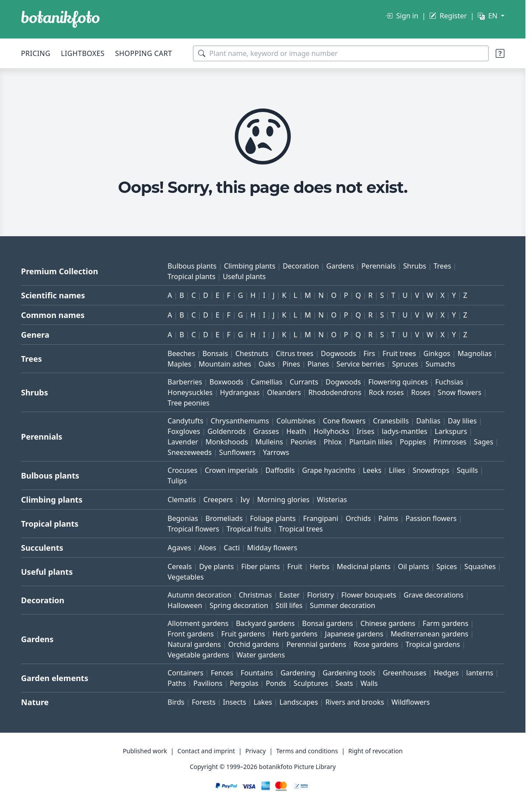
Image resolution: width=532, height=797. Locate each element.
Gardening (298, 673)
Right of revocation (375, 751)
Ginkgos (437, 353)
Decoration (301, 266)
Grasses (266, 431)
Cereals (180, 566)
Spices (446, 566)
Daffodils (280, 470)
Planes (318, 364)
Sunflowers (237, 452)
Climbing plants (250, 266)
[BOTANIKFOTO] (60, 19)
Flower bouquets (369, 595)
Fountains (257, 673)
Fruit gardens (243, 634)
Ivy (245, 500)
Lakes (263, 702)
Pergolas (244, 683)
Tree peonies (189, 403)
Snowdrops (431, 470)
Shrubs (415, 266)
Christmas (255, 595)
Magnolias (475, 353)
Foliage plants (273, 518)
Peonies (303, 442)
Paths (177, 683)
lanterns (480, 673)
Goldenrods (227, 431)
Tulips (177, 481)
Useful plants (244, 276)
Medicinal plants (364, 566)
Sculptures (311, 683)
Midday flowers (272, 548)
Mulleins (269, 442)
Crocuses (182, 470)
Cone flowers (344, 421)
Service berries (360, 364)
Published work (145, 751)
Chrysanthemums (240, 421)
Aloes (208, 548)
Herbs (320, 566)
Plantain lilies (371, 442)
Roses (421, 392)
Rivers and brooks (355, 702)
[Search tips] (500, 53)
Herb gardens (295, 634)
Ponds (276, 683)
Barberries (185, 382)
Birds (176, 702)
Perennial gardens (317, 644)
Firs (369, 353)
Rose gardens (376, 644)
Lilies (397, 470)
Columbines (296, 421)
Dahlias (428, 421)
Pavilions (208, 683)
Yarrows (276, 452)
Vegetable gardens (198, 655)
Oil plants (413, 566)
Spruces (405, 364)
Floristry (320, 595)
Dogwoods (338, 353)
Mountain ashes (225, 364)
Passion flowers (431, 518)
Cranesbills (391, 421)
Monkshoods (227, 442)
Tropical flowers (193, 529)
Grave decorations (434, 595)
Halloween (185, 605)
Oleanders (284, 392)
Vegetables (186, 577)
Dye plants (216, 566)
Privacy (256, 751)
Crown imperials (231, 470)
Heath (296, 431)
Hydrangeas (240, 392)
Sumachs (441, 364)
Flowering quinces (398, 382)
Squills (467, 470)
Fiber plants (260, 566)
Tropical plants (191, 276)
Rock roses (386, 392)
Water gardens (261, 655)
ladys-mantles (404, 431)
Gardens (340, 266)
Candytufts (185, 421)
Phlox (333, 442)
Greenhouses (405, 673)
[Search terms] (341, 53)
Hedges (446, 673)
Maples (179, 364)
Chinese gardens (388, 623)
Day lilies (462, 421)
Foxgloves (184, 431)
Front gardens (191, 634)
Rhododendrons (335, 392)
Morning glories (283, 500)
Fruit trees (399, 353)
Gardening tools (349, 673)
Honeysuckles (190, 392)
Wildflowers (411, 702)
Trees (442, 266)
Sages (483, 442)
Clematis (182, 500)
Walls (369, 683)
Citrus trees (294, 353)
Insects (234, 702)
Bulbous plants (192, 266)
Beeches (181, 353)
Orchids (358, 518)
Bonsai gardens (328, 623)
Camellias (266, 382)
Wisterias (332, 500)
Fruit (295, 566)
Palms (388, 518)
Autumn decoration (199, 595)
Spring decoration (239, 605)
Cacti (232, 548)
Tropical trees (301, 529)
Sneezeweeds (190, 452)
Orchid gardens (254, 644)
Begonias (183, 518)
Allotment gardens (198, 623)
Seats (344, 683)
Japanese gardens (354, 634)
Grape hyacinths (329, 470)
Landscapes (299, 702)
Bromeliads (224, 518)
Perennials (379, 266)
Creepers (218, 500)
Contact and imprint (206, 751)
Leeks (372, 470)
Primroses (450, 442)
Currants (304, 382)
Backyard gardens (265, 623)
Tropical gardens (433, 644)
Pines (291, 364)
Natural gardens (194, 644)
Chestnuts (252, 353)
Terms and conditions (307, 751)
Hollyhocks (331, 431)
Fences (222, 673)
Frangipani (321, 518)
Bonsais (215, 353)
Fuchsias (449, 382)
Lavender (183, 442)
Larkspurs (451, 431)
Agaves (179, 548)
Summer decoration (342, 605)
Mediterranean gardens (430, 634)
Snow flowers (460, 392)
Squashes (480, 566)
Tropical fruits (249, 529)
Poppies (413, 442)
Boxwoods (227, 382)
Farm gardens (446, 623)
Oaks (267, 364)
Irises (366, 431)
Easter (289, 595)
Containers (185, 673)
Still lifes (289, 605)
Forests (203, 702)
